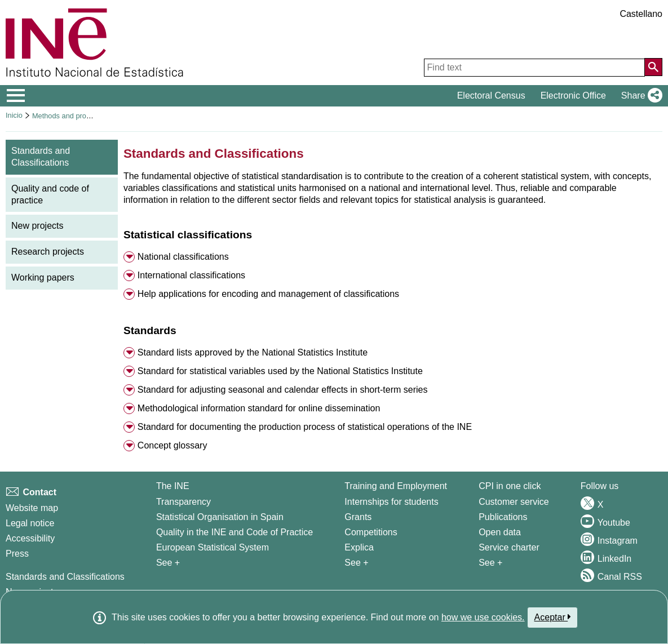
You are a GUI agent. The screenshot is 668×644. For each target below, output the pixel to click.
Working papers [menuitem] (43, 277)
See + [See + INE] (168, 563)
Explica (359, 547)
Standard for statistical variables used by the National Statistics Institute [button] (280, 371)
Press (17, 554)
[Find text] (534, 68)
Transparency (183, 502)
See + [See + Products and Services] (490, 563)
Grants (358, 517)
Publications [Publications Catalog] (503, 517)
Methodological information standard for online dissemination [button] (259, 408)
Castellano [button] (641, 14)
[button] (640, 96)
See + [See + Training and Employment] (356, 563)
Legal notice (30, 523)
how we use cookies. (483, 617)
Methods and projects (67, 116)
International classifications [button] (191, 275)
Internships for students (391, 502)
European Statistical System (213, 547)
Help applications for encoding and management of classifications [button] (268, 294)
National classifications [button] (183, 257)
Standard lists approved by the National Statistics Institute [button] (253, 352)
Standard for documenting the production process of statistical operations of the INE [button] (305, 427)
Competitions (371, 532)
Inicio (14, 115)
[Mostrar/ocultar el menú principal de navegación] (16, 96)
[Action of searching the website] (653, 67)
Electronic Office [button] (573, 96)
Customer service (514, 502)
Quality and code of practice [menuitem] (50, 194)
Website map (32, 508)
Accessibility (30, 538)
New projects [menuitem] (37, 226)
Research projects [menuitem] (48, 252)
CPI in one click (510, 486)
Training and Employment (396, 486)
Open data (500, 532)
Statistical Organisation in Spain (220, 517)
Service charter (509, 547)
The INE (173, 486)
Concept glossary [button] (172, 445)
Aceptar (553, 617)
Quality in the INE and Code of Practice (235, 532)
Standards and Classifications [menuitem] (41, 157)
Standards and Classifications (65, 577)
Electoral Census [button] (491, 96)
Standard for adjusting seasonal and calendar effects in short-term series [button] (283, 390)
